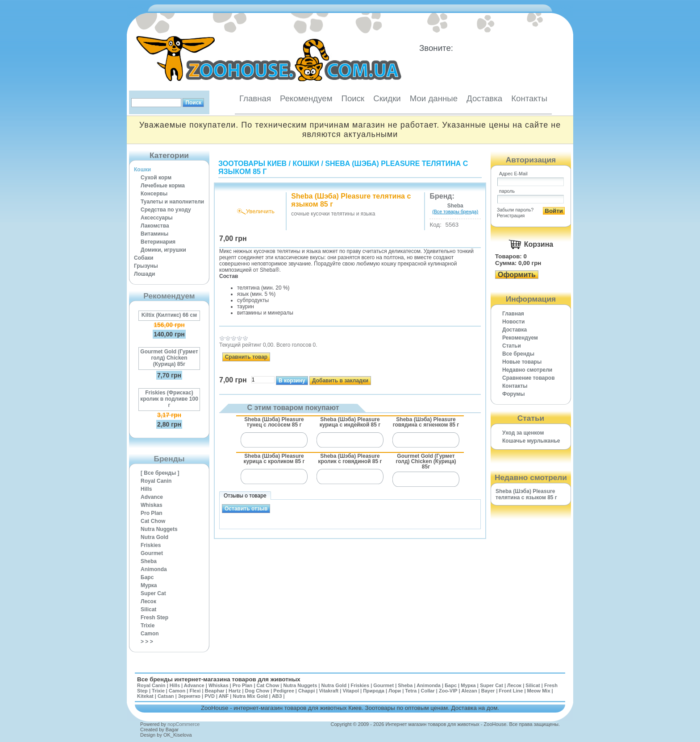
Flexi (195, 691)
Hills (146, 489)
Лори (395, 691)
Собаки (144, 258)
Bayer (488, 691)
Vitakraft (329, 691)
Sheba (149, 561)
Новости (513, 322)
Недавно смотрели (527, 370)
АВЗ (277, 696)
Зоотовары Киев (252, 164)
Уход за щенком (523, 433)
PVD (210, 696)
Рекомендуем (306, 98)
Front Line (511, 691)
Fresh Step (154, 618)
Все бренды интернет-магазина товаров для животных (219, 679)
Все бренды (518, 354)
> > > (147, 642)
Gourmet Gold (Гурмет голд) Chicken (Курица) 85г (169, 358)
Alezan (469, 691)
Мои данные (434, 98)
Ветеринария (158, 242)
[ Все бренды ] (160, 473)
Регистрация (511, 216)
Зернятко (189, 696)
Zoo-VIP (448, 691)
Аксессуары (157, 218)
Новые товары (522, 362)
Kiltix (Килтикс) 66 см (169, 315)
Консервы (154, 194)
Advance (152, 497)
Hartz (235, 691)
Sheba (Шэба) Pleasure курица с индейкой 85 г (350, 422)
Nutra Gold (154, 537)
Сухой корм (156, 178)
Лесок (148, 601)
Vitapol (351, 691)
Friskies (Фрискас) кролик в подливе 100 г (169, 399)
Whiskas (152, 505)
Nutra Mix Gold (250, 696)
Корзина (539, 244)
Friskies (151, 545)
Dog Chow (257, 691)
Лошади (144, 274)
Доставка (484, 98)
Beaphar (215, 691)
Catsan (166, 696)
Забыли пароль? (515, 210)
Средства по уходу (166, 210)
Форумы (513, 394)
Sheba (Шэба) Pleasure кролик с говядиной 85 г (350, 459)
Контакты (529, 98)
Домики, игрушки (163, 250)
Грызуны (146, 266)
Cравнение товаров (529, 378)
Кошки (142, 170)
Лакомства (155, 226)
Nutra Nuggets (159, 529)
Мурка (149, 585)
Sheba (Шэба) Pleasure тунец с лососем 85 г (274, 422)
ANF (224, 696)
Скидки (387, 98)
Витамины (154, 234)
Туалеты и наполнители (172, 202)
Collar (428, 691)
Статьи (512, 346)
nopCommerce (183, 724)
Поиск (353, 98)
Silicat (148, 609)
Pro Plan (152, 513)
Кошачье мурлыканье (531, 441)
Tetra (411, 691)
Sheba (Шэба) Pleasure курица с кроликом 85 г (274, 459)
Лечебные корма (163, 186)
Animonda (154, 569)
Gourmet (152, 553)
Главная (255, 98)
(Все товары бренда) (455, 211)
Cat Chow (153, 521)
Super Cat (153, 593)
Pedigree (283, 691)
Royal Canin (156, 481)
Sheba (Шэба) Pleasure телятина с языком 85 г (526, 494)
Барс (147, 577)
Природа (374, 691)
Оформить (517, 275)
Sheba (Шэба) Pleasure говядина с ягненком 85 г (426, 422)
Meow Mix (539, 691)
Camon (150, 634)
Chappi (306, 691)
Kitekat (145, 696)
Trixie (148, 626)
